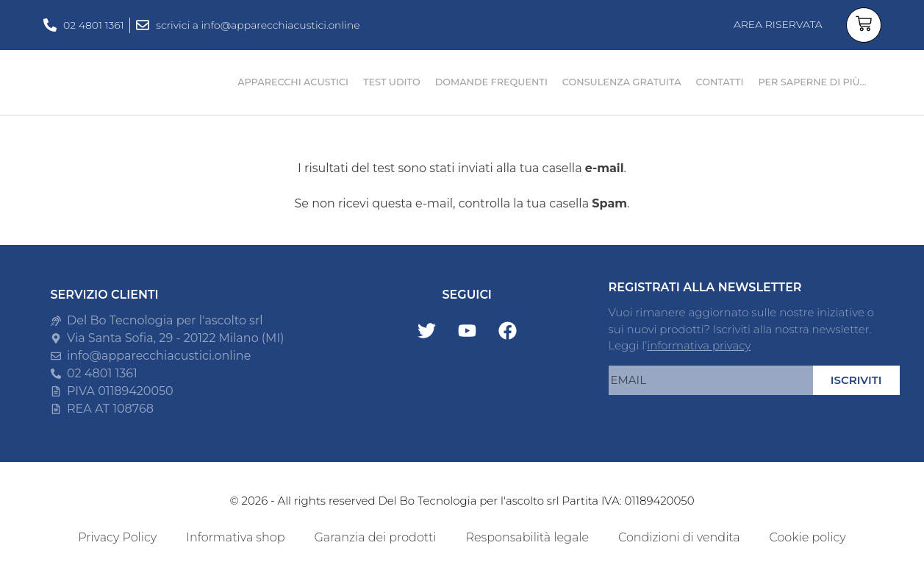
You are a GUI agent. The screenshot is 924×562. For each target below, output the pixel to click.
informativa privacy (699, 345)
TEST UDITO (392, 82)
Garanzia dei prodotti (375, 537)
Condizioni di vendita (679, 537)
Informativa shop (235, 537)
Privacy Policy (117, 537)
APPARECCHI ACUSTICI (293, 82)
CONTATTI (720, 82)
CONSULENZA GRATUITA (622, 82)
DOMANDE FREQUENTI (491, 82)
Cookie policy (808, 537)
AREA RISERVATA (778, 24)
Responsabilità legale (527, 537)
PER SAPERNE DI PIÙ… (812, 82)
